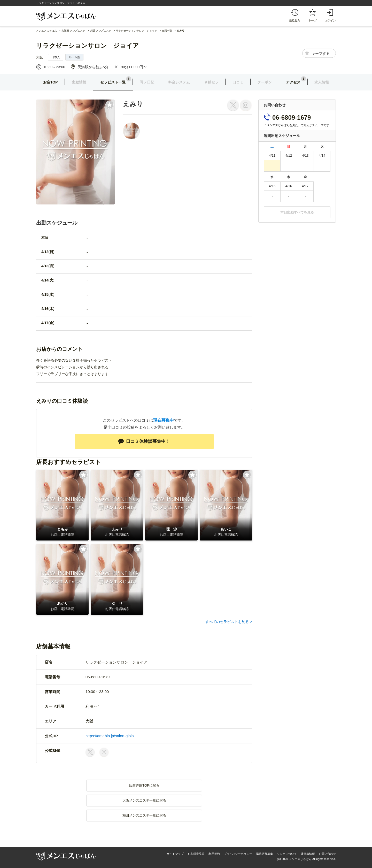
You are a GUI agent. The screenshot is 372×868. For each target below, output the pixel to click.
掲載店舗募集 (265, 854)
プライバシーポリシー (238, 854)
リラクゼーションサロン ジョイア (88, 46)
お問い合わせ (327, 854)
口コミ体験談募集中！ (144, 441)
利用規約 (214, 854)
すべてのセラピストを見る (227, 622)
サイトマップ (175, 854)
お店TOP (51, 82)
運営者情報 (308, 854)
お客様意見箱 (196, 854)
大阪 (40, 57)
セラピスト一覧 (113, 82)
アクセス (293, 82)
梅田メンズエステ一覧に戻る (144, 815)
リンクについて (287, 854)
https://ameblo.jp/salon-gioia (110, 736)
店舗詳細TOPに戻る (144, 785)
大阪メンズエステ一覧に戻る (144, 800)
